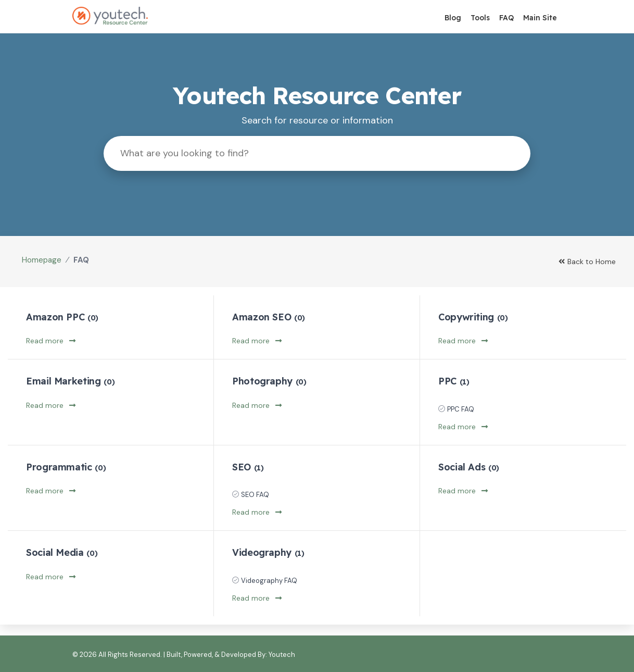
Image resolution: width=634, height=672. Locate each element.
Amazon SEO (269, 317)
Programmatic (66, 467)
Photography (269, 381)
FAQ (506, 18)
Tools (480, 18)
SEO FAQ (255, 495)
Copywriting (473, 317)
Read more (51, 341)
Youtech (282, 655)
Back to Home (587, 262)
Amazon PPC (62, 317)
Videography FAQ (269, 581)
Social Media (62, 552)
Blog (453, 18)
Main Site (540, 18)
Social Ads (469, 467)
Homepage (42, 260)
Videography (268, 552)
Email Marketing (70, 381)
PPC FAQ (461, 409)
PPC (454, 381)
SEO (248, 467)
